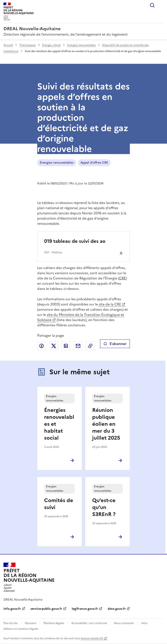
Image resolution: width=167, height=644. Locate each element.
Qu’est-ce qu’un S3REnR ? (104, 507)
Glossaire (31, 623)
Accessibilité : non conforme (89, 623)
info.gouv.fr (12, 609)
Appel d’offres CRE (94, 163)
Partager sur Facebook (42, 346)
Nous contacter (124, 623)
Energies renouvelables (81, 45)
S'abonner (115, 344)
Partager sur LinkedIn (66, 346)
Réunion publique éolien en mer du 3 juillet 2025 (106, 424)
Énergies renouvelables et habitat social (59, 424)
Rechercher (152, 5)
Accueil (8, 45)
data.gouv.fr (117, 609)
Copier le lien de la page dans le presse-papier (90, 346)
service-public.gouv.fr (46, 609)
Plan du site (11, 623)
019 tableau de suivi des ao (75, 241)
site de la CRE (110, 304)
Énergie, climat (51, 45)
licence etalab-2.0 (92, 638)
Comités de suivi (59, 504)
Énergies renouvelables (57, 163)
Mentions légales (54, 623)
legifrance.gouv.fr (85, 609)
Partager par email (78, 346)
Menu (161, 5)
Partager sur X (54, 346)
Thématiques (28, 45)
